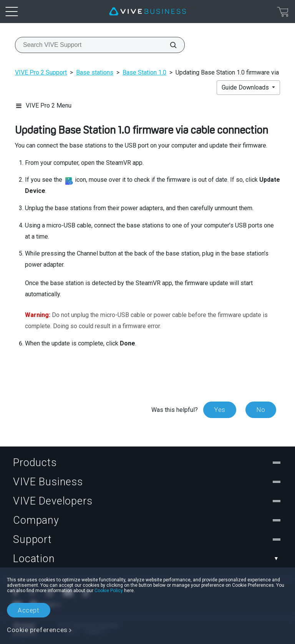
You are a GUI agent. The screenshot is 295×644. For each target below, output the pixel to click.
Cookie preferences (37, 630)
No (261, 410)
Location (147, 559)
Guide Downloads (246, 87)
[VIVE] (147, 12)
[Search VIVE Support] (169, 45)
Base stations (95, 72)
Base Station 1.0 (144, 72)
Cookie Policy (109, 591)
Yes (220, 410)
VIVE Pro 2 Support (41, 72)
